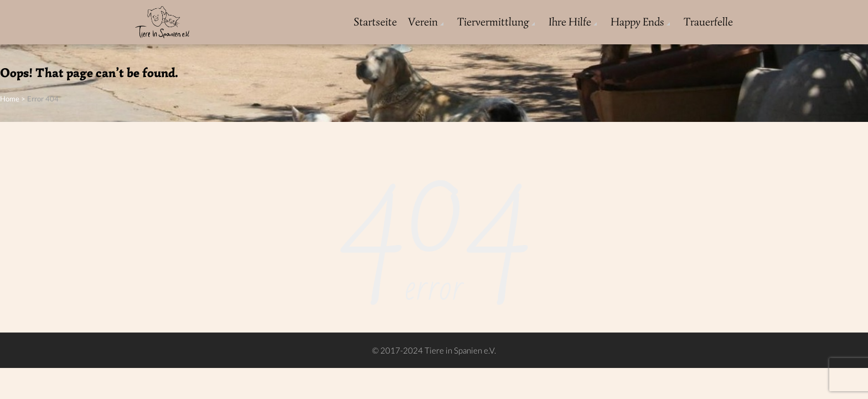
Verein (423, 22)
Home (10, 99)
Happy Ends (637, 22)
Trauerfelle (708, 22)
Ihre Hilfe (570, 22)
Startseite (375, 22)
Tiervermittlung (493, 22)
